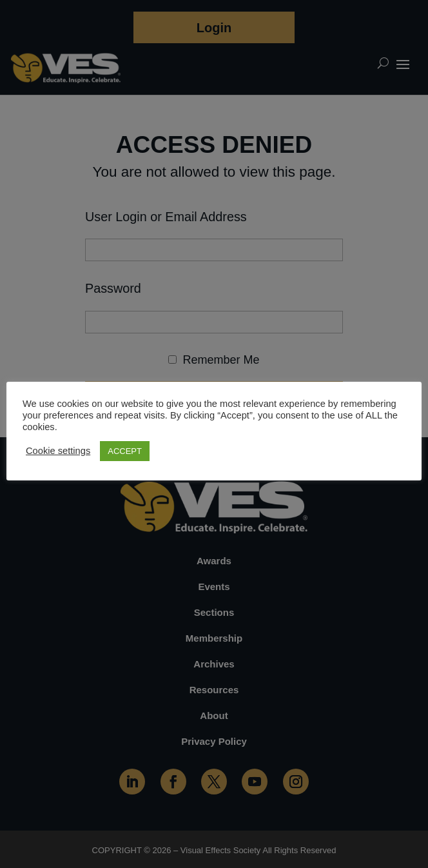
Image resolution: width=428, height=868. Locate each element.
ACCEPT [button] (125, 451)
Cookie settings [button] (58, 451)
